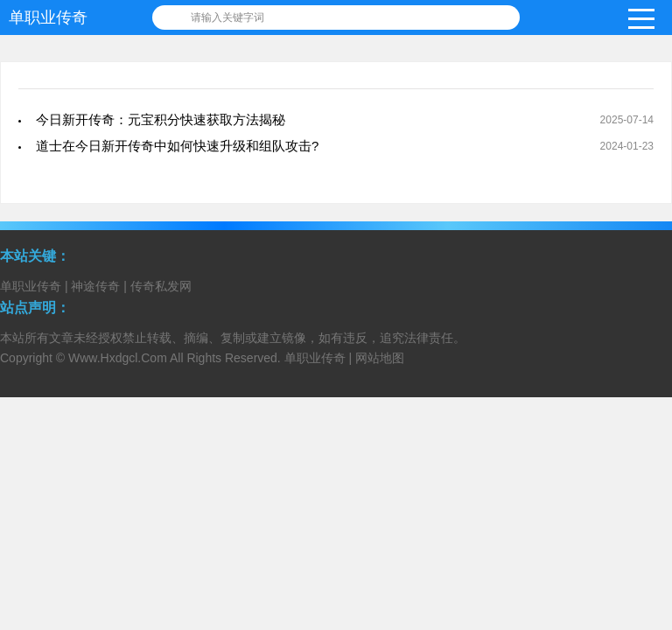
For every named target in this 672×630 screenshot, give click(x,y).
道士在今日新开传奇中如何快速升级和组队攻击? (177, 146)
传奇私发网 (161, 286)
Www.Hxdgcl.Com (118, 358)
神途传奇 (95, 286)
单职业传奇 (48, 17)
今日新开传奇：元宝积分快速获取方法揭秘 (161, 119)
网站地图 (380, 358)
